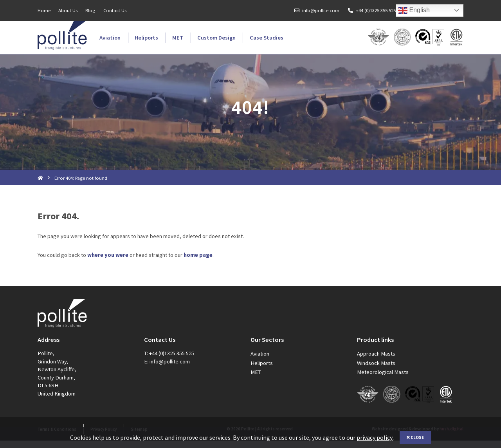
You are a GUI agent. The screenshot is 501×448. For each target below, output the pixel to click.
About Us (68, 10)
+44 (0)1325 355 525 (376, 10)
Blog (90, 10)
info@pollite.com (321, 10)
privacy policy (375, 437)
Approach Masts (376, 361)
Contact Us (115, 10)
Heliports (146, 38)
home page (198, 262)
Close (415, 437)
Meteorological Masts (383, 379)
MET (178, 38)
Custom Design (216, 38)
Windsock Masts (376, 370)
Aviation (110, 38)
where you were (108, 262)
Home (44, 10)
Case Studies (267, 38)
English (414, 11)
